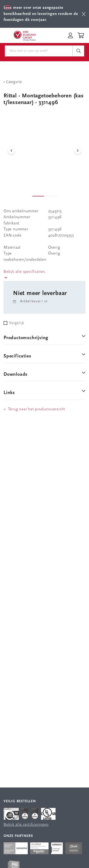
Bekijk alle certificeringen (26, 825)
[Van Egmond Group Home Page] (24, 35)
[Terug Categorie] (44, 82)
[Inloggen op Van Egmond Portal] (70, 35)
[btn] (84, 14)
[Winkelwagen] (82, 35)
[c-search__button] (78, 51)
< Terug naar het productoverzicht (34, 409)
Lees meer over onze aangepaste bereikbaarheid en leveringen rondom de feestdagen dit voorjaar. (41, 14)
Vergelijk (17, 323)
